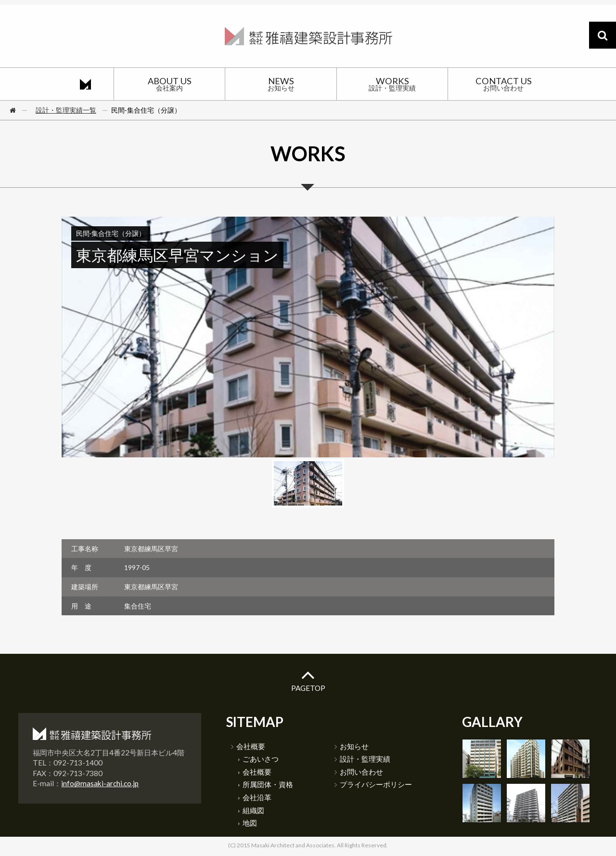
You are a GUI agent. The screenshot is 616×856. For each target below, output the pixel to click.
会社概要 (248, 746)
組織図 (251, 810)
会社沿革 (255, 797)
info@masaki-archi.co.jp (100, 783)
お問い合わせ (359, 772)
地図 (248, 823)
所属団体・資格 (266, 784)
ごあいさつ (258, 759)
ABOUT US (169, 84)
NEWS (281, 84)
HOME (85, 84)
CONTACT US (503, 84)
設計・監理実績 (362, 759)
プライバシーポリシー (373, 784)
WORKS (392, 84)
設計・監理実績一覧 (66, 110)
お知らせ (352, 746)
